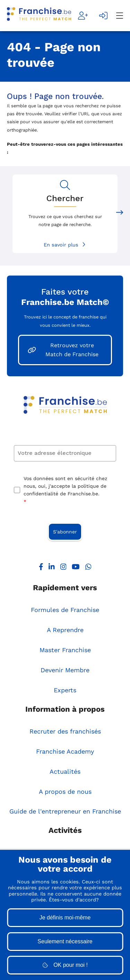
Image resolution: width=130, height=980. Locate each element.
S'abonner (65, 532)
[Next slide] (120, 214)
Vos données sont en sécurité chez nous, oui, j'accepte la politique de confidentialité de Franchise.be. (65, 491)
